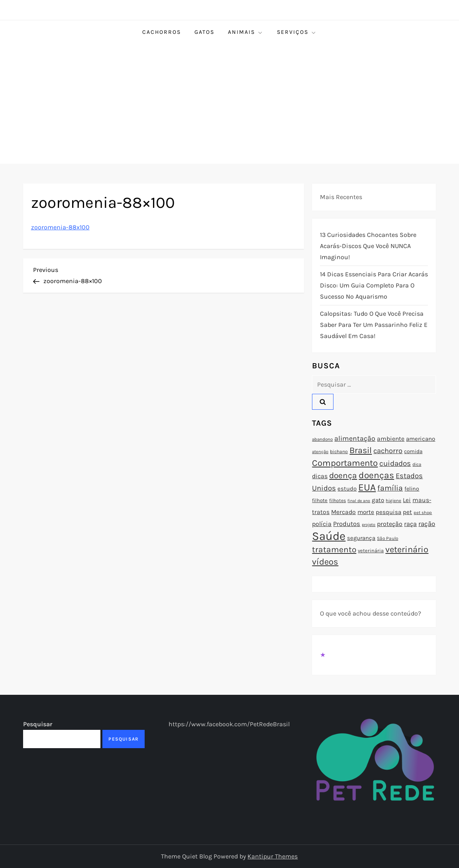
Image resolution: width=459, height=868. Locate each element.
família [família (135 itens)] (390, 488)
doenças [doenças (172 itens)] (376, 475)
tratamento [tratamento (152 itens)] (334, 549)
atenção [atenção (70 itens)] (320, 452)
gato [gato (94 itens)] (378, 500)
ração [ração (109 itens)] (427, 524)
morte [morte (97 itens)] (366, 512)
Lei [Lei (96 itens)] (407, 500)
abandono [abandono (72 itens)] (322, 439)
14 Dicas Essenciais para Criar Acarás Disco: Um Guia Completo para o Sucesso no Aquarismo (374, 285)
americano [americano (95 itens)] (421, 439)
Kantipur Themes (273, 856)
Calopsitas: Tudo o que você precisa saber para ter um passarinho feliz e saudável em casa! (374, 325)
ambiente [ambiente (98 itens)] (391, 439)
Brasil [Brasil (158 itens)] (361, 450)
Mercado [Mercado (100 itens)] (343, 512)
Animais (246, 32)
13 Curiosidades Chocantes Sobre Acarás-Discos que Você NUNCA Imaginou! (368, 246)
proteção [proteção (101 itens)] (390, 524)
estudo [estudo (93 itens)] (347, 489)
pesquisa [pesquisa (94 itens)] (388, 512)
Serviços (297, 32)
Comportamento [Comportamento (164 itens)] (345, 463)
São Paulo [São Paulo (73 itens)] (387, 538)
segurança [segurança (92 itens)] (361, 538)
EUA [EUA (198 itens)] (367, 487)
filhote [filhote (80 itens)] (320, 500)
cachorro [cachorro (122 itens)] (388, 451)
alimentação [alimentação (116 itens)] (355, 438)
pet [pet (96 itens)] (407, 512)
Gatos (204, 32)
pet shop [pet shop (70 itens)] (423, 513)
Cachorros (162, 32)
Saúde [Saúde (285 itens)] (329, 536)
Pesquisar (38, 724)
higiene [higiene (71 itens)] (393, 500)
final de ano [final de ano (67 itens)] (359, 501)
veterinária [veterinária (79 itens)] (371, 550)
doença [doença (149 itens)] (343, 475)
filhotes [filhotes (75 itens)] (337, 500)
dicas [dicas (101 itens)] (320, 476)
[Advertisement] (229, 104)
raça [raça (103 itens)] (410, 524)
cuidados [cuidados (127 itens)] (395, 463)
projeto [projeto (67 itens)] (369, 525)
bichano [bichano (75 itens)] (339, 452)
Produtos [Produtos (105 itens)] (347, 524)
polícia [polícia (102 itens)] (322, 524)
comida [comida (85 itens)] (413, 451)
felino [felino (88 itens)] (412, 489)
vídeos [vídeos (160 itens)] (325, 562)
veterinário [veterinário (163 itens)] (407, 549)
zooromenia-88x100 (60, 227)
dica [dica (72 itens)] (417, 464)
